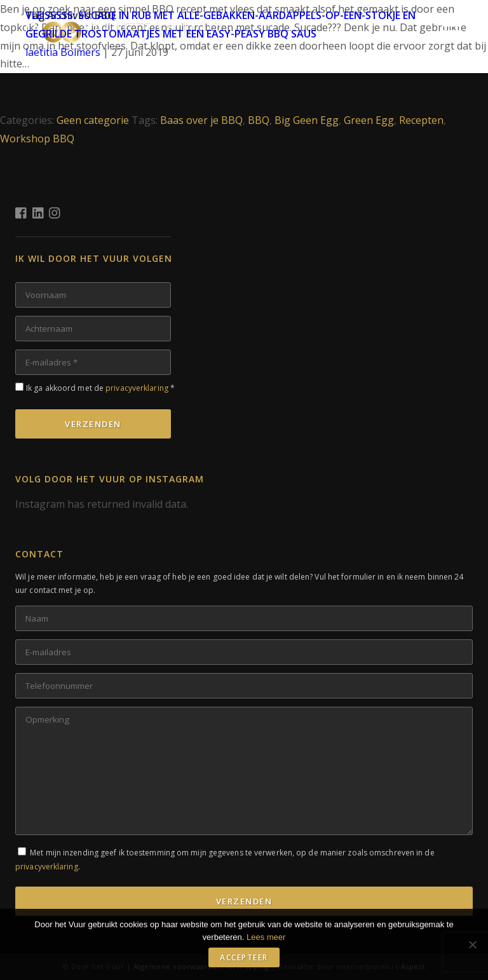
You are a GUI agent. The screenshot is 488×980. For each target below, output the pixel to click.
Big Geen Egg (307, 120)
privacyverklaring (137, 388)
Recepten (421, 120)
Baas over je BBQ (201, 120)
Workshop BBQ (37, 139)
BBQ (259, 120)
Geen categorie (93, 120)
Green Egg (369, 120)
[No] (472, 944)
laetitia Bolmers (63, 52)
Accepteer (244, 957)
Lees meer (266, 937)
